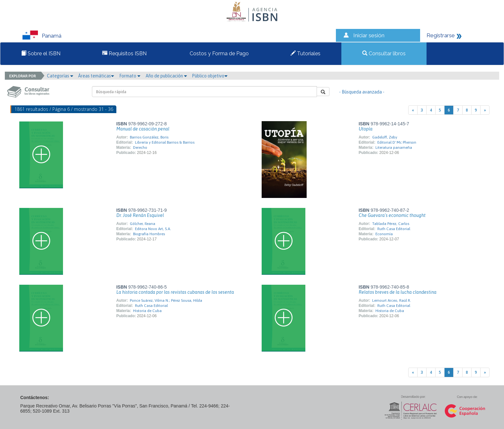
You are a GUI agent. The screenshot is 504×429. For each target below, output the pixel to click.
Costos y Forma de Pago (219, 54)
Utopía (366, 129)
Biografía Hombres (149, 234)
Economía (384, 234)
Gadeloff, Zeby (385, 137)
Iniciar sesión (369, 35)
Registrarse (441, 35)
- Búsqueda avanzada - (362, 92)
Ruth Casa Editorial (394, 229)
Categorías (60, 76)
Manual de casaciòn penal (143, 129)
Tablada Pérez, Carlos (391, 224)
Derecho (140, 147)
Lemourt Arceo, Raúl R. (392, 300)
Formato (130, 76)
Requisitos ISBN (124, 54)
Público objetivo (210, 76)
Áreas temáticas (96, 76)
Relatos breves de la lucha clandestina (398, 292)
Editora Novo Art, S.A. (153, 229)
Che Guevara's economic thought (392, 215)
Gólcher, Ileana (143, 224)
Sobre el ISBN (41, 54)
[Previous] (413, 110)
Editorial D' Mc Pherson (397, 142)
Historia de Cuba (147, 311)
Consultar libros (384, 54)
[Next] (485, 110)
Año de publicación (166, 76)
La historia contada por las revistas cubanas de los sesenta (175, 292)
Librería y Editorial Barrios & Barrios (165, 142)
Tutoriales (306, 54)
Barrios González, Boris (149, 137)
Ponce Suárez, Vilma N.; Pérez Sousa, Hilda (166, 300)
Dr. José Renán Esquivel (140, 215)
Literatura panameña (394, 147)
